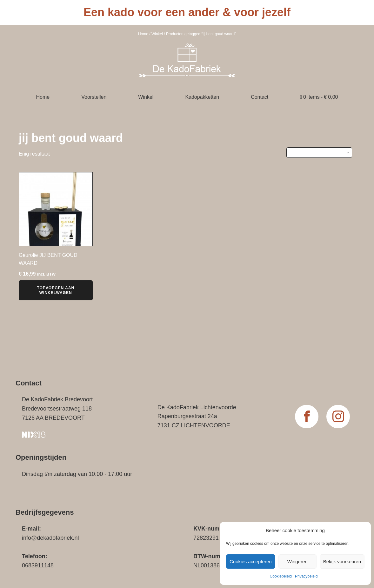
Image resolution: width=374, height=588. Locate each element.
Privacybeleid (306, 576)
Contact (260, 97)
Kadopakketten (202, 97)
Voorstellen (94, 97)
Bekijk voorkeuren (342, 561)
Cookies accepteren (251, 561)
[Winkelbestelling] (319, 152)
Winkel (157, 34)
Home (143, 34)
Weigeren (297, 561)
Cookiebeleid (281, 576)
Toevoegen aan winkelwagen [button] (56, 290)
